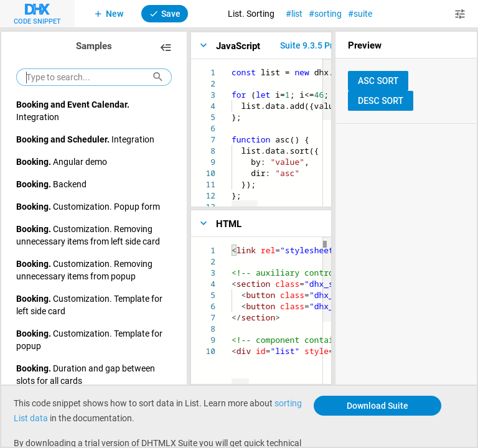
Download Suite (377, 405)
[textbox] (232, 67)
